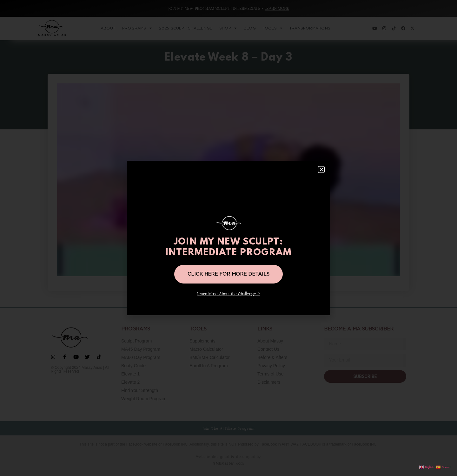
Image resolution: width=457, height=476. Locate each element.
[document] (228, 238)
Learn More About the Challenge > (228, 294)
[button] (321, 170)
